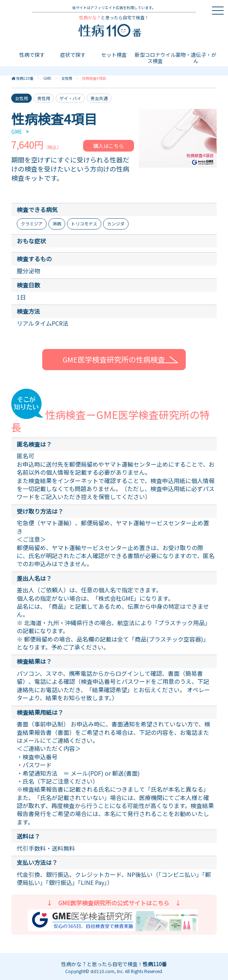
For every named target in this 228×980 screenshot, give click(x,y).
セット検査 (114, 55)
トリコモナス (84, 224)
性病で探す (32, 55)
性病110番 (25, 78)
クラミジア (32, 224)
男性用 (44, 98)
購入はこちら (109, 146)
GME (47, 78)
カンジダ (116, 224)
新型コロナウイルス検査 (155, 58)
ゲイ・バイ (70, 98)
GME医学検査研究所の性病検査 (114, 359)
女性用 (67, 78)
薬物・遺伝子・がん (196, 58)
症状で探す (73, 55)
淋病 (57, 224)
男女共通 (99, 98)
